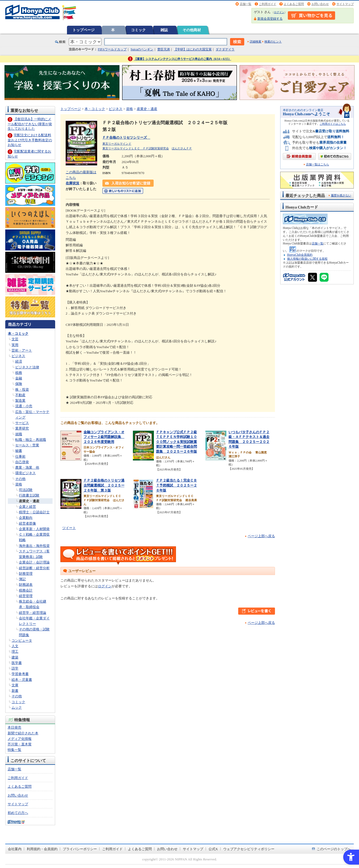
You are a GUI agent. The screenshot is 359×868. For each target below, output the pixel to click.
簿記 (22, 579)
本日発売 (14, 727)
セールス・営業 (27, 445)
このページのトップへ (334, 849)
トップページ (84, 30)
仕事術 (20, 456)
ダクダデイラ (225, 49)
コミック (138, 30)
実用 (15, 345)
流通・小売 (24, 406)
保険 (19, 384)
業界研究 (22, 428)
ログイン (279, 12)
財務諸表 (26, 585)
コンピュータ (22, 640)
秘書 (19, 451)
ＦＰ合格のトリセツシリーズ (126, 137)
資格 (19, 484)
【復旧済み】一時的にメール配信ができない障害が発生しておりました (30, 124)
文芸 (15, 339)
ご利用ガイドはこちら (333, 124)
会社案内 (15, 849)
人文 (15, 646)
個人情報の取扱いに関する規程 (307, 259)
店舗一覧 (246, 4)
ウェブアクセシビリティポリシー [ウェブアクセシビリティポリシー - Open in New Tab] (249, 849)
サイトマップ (345, 4)
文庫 (15, 685)
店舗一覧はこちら (318, 164)
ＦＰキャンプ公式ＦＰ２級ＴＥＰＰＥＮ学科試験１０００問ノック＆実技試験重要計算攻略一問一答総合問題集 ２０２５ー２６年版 (176, 442)
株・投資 (22, 389)
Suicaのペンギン (142, 49)
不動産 (20, 395)
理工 (15, 652)
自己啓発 (22, 462)
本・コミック (18, 334)
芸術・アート (22, 350)
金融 (19, 378)
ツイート (69, 528)
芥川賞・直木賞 (20, 744)
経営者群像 (27, 523)
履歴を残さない (341, 195)
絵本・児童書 (22, 680)
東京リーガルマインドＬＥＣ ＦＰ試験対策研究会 (136, 148)
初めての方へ (18, 813)
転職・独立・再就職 (31, 440)
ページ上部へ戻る (261, 536)
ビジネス (18, 356)
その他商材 (192, 30)
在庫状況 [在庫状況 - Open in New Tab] (72, 183)
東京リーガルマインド (117, 144)
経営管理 (26, 596)
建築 (15, 657)
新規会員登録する (270, 19)
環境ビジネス (25, 473)
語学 (15, 668)
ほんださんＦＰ (182, 148)
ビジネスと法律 (27, 367)
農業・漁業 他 (27, 467)
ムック (17, 707)
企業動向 (26, 518)
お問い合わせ (320, 4)
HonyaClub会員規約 (300, 255)
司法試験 (26, 490)
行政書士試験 (29, 495)
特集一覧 (14, 750)
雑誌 (164, 30)
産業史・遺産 (29, 501)
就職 (19, 434)
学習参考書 (20, 674)
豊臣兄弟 (164, 49)
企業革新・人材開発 (34, 529)
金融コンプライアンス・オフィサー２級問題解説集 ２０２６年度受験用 (104, 437)
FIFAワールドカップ (112, 49)
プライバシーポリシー (80, 849)
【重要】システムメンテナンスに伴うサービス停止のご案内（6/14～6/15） (183, 59)
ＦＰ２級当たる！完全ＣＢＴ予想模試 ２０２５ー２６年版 (176, 485)
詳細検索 (256, 41)
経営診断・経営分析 (34, 568)
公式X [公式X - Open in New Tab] (213, 849)
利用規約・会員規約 (42, 849)
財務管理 (26, 574)
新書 (15, 691)
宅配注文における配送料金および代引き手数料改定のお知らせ (30, 140)
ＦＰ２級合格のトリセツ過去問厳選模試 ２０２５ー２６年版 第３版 (104, 485)
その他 (20, 479)
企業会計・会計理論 (34, 562)
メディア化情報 (20, 739)
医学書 (17, 663)
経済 (19, 361)
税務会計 (26, 590)
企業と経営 (27, 507)
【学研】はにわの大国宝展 (193, 49)
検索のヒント (273, 41)
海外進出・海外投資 (34, 546)
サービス (22, 423)
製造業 (20, 401)
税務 (19, 373)
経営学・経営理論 (33, 613)
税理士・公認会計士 (34, 512)
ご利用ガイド (268, 4)
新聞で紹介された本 (23, 733)
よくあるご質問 (294, 4)
